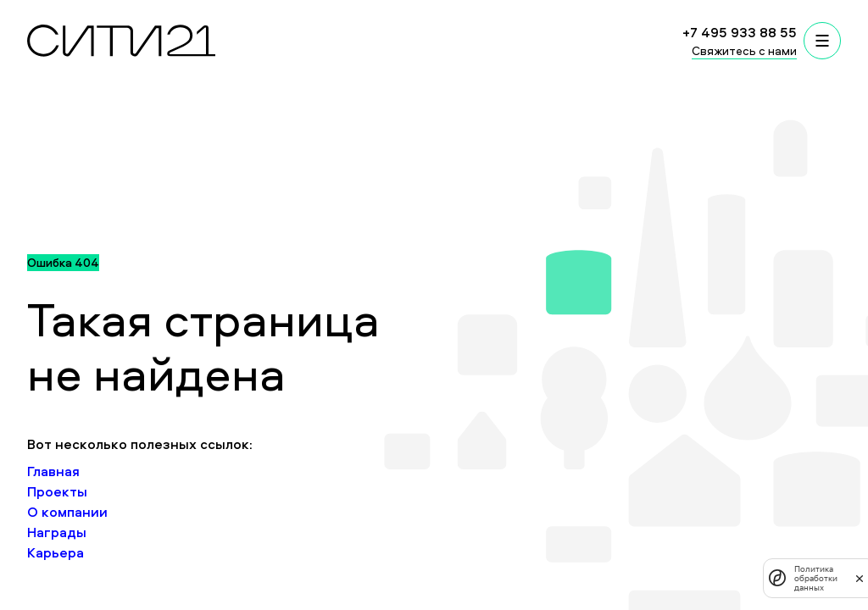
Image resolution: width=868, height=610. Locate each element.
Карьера (56, 552)
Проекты (57, 491)
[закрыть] (860, 578)
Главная (53, 471)
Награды (57, 532)
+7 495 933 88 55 (740, 32)
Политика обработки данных (816, 578)
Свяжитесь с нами (744, 50)
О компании (67, 512)
